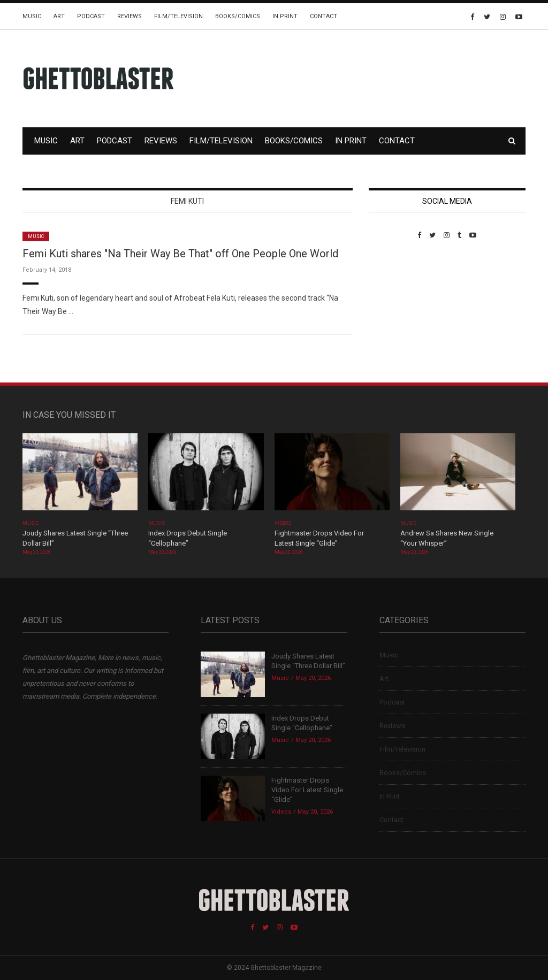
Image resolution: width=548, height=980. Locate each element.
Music (32, 16)
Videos (283, 523)
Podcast (91, 16)
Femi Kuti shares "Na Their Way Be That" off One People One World (180, 254)
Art (59, 16)
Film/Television (178, 16)
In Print (285, 16)
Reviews (130, 16)
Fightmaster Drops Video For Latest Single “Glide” (307, 790)
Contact (324, 16)
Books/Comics (238, 16)
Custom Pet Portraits (400, 313)
